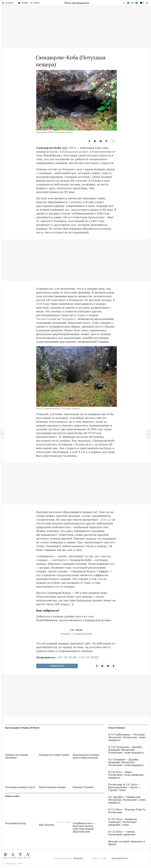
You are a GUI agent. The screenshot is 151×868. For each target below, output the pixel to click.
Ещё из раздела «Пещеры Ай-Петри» (22, 728)
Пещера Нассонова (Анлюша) (17, 756)
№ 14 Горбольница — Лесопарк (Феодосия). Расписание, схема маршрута (127, 737)
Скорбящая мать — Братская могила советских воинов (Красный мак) (84, 827)
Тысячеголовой (46, 319)
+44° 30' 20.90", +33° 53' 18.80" (78, 657)
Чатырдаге (69, 319)
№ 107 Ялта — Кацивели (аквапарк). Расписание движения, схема (122, 822)
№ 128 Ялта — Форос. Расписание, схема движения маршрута (126, 775)
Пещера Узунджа (83, 787)
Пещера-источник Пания (54, 755)
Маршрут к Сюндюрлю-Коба (76, 634)
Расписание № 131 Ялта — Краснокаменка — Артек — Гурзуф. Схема (124, 787)
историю (80, 315)
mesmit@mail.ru (120, 858)
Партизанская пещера (52, 787)
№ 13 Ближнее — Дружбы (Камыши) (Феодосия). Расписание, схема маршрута (126, 762)
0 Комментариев (57, 666)
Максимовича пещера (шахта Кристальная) (86, 756)
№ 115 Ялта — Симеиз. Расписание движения (122, 833)
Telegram (78, 858)
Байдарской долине (75, 152)
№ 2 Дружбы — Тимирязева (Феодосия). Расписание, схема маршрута (127, 800)
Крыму (54, 152)
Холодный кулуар (16, 823)
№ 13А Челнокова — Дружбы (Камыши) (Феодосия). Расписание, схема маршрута (126, 750)
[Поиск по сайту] (35, 3)
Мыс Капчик (46, 825)
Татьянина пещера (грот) (20, 787)
